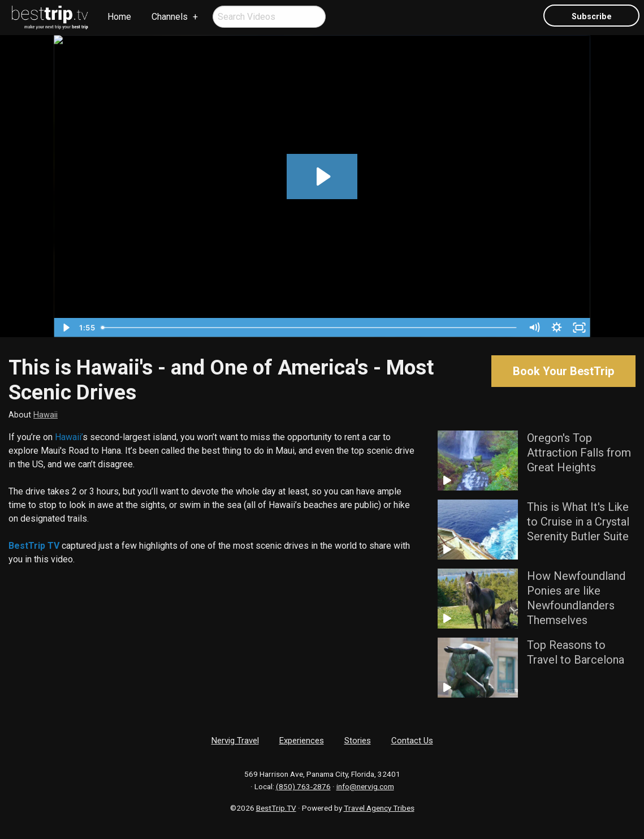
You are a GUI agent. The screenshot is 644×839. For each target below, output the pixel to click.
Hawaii (46, 415)
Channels (170, 17)
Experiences (302, 741)
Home (119, 17)
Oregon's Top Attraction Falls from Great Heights (579, 453)
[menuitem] (50, 18)
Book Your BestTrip (563, 371)
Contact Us (412, 741)
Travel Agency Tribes (379, 808)
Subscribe (592, 17)
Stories (358, 741)
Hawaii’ (69, 437)
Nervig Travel (235, 741)
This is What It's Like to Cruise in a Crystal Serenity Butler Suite (578, 522)
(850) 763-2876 (303, 786)
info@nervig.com (365, 786)
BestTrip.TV (276, 808)
